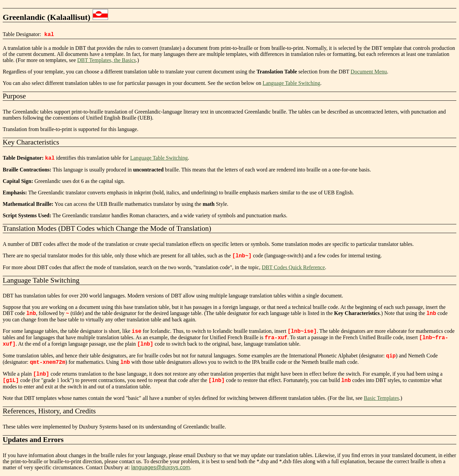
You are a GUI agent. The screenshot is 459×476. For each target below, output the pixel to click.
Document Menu (369, 72)
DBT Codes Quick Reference (293, 267)
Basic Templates (381, 398)
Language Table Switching (291, 83)
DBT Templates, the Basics (106, 60)
